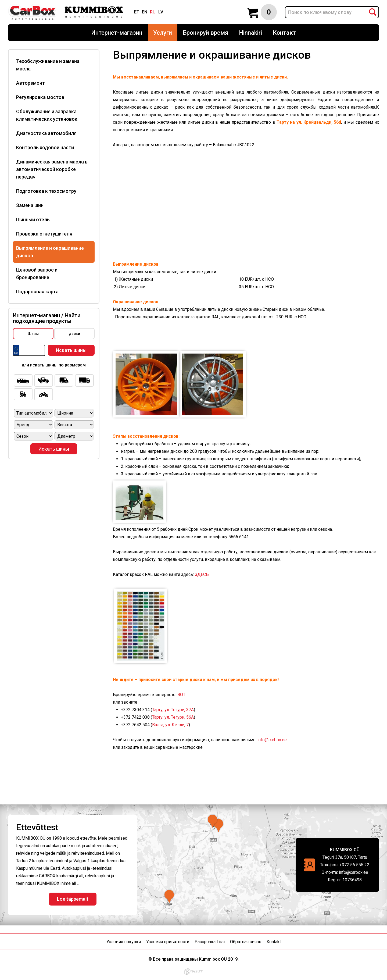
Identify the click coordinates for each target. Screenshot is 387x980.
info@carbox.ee (273, 740)
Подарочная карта (37, 292)
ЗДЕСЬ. (202, 574)
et (137, 12)
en (145, 12)
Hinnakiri (250, 33)
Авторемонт (31, 83)
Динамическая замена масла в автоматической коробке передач (52, 169)
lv (161, 12)
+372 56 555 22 (354, 865)
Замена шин (30, 205)
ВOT (181, 695)
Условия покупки (124, 942)
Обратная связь (246, 942)
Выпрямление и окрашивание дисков (50, 252)
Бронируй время (205, 33)
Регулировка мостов (40, 97)
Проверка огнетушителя (44, 234)
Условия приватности (168, 942)
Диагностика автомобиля (46, 133)
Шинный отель (33, 220)
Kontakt (274, 942)
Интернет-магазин (117, 33)
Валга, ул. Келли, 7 (170, 725)
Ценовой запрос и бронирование (37, 274)
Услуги (163, 33)
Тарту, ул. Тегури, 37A (173, 710)
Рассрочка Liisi (210, 942)
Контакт (284, 33)
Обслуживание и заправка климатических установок (47, 115)
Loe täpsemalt (73, 899)
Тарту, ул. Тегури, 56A (173, 717)
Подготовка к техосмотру (46, 191)
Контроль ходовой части (45, 147)
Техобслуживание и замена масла (48, 65)
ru (153, 12)
